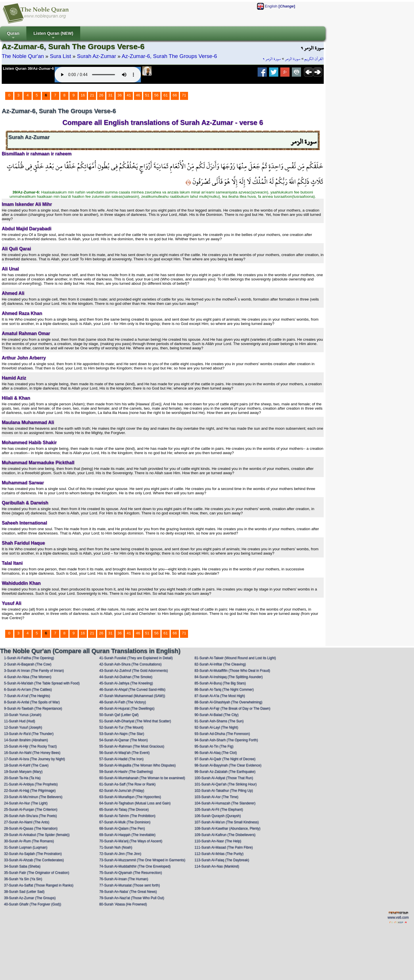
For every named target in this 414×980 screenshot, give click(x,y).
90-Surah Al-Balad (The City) (216, 715)
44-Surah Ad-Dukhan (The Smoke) (126, 677)
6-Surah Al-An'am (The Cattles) (28, 690)
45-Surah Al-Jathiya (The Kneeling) (126, 683)
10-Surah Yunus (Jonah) (23, 715)
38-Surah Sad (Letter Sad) (24, 892)
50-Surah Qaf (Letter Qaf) (119, 715)
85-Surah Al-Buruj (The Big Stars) (220, 683)
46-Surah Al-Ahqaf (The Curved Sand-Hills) (132, 690)
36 (120, 95)
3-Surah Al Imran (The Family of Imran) (34, 671)
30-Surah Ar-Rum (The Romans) (29, 841)
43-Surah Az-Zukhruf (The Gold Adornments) (134, 671)
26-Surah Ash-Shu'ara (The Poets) (30, 816)
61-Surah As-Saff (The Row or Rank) (127, 784)
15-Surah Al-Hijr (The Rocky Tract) (30, 746)
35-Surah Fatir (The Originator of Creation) (37, 873)
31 (111, 95)
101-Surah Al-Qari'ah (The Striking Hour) (225, 784)
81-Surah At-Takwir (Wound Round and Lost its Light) (235, 658)
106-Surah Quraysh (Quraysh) (217, 816)
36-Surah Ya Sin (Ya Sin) (23, 879)
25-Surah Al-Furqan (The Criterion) (31, 809)
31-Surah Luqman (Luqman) (26, 847)
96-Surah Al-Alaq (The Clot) (215, 753)
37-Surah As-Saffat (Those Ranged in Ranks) (39, 885)
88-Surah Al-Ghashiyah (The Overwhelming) (228, 702)
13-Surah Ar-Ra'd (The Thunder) (29, 734)
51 (147, 95)
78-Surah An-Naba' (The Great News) (128, 892)
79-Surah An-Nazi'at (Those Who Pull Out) (132, 898)
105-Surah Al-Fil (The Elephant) (219, 809)
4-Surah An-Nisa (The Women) (28, 677)
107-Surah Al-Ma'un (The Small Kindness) (227, 822)
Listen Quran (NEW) (53, 36)
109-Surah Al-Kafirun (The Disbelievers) (225, 835)
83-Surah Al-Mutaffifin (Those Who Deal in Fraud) (232, 671)
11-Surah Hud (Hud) (20, 721)
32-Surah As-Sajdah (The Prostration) (33, 854)
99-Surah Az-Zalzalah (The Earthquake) (225, 772)
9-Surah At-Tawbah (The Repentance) (33, 708)
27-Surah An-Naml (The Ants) (27, 822)
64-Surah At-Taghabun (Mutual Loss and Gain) (135, 803)
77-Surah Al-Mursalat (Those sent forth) (130, 885)
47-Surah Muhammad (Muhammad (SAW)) (132, 696)
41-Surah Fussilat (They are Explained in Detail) (136, 658)
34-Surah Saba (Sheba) (22, 866)
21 (92, 95)
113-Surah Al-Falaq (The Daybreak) (222, 860)
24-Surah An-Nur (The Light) (26, 803)
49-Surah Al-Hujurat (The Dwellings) (127, 708)
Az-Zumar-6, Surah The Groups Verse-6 (169, 56)
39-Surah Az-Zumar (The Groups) (30, 898)
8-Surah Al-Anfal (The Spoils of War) (32, 702)
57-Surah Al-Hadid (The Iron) (121, 759)
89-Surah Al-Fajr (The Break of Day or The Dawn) (232, 708)
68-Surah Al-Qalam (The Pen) (122, 828)
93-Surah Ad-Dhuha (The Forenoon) (222, 734)
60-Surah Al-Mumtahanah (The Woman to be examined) (142, 778)
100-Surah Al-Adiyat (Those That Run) (224, 778)
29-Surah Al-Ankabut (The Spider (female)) (37, 835)
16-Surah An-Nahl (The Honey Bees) (32, 753)
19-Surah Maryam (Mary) (23, 772)
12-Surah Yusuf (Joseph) (23, 727)
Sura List (60, 56)
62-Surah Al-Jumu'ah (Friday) (122, 791)
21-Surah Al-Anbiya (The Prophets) (31, 784)
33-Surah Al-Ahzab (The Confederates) (34, 860)
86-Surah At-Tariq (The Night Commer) (224, 690)
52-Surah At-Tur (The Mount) (121, 727)
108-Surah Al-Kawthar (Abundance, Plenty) (227, 828)
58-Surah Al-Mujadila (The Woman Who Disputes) (137, 765)
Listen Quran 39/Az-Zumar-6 (28, 68)
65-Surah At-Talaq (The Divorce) (124, 809)
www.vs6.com (398, 917)
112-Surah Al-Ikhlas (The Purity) (219, 854)
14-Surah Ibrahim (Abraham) (26, 740)
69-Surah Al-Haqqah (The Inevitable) (127, 835)
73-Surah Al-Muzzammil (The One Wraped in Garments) (142, 860)
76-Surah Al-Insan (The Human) (124, 879)
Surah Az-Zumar (97, 56)
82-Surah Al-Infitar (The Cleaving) (220, 664)
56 (157, 95)
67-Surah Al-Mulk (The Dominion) (125, 822)
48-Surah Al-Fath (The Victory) (123, 702)
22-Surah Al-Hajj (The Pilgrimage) (30, 791)
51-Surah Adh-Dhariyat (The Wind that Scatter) (135, 721)
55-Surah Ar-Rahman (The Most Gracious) (132, 746)
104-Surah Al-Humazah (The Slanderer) (225, 803)
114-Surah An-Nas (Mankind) (217, 866)
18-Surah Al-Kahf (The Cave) (26, 765)
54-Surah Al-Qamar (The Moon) (123, 740)
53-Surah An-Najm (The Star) (122, 734)
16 (83, 95)
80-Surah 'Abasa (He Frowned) (123, 904)
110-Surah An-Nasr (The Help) (218, 841)
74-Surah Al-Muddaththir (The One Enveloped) (135, 866)
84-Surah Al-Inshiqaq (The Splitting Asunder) (228, 677)
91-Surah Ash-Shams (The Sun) (219, 721)
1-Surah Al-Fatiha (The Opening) (29, 658)
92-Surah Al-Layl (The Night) (216, 727)
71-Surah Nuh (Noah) (116, 847)
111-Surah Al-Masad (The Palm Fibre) (224, 847)
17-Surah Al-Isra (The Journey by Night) (34, 759)
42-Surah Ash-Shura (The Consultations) (130, 664)
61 (166, 95)
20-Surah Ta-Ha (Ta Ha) (22, 778)
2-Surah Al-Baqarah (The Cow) (28, 664)
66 (175, 95)
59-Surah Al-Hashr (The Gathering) (126, 772)
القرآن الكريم (314, 59)
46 (138, 95)
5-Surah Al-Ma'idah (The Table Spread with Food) (42, 683)
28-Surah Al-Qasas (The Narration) (31, 828)
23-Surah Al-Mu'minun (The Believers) (33, 797)
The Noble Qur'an (23, 56)
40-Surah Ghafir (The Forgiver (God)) (33, 904)
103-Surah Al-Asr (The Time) (216, 797)
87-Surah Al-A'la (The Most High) (220, 696)
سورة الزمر (293, 59)
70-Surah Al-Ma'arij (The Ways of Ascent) (131, 841)
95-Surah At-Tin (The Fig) (214, 746)
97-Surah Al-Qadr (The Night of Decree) (225, 759)
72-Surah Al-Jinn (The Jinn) (120, 854)
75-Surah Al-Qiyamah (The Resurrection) (131, 873)
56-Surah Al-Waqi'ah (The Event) (124, 753)
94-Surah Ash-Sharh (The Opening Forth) (226, 740)
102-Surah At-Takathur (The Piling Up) (224, 791)
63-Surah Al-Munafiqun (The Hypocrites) (130, 797)
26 (101, 95)
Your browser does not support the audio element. (98, 75)
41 (129, 95)
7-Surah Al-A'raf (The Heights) (27, 696)
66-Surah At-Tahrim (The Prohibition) (127, 816)
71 (184, 95)
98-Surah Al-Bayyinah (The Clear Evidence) (228, 765)
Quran (13, 36)
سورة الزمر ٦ (272, 59)
